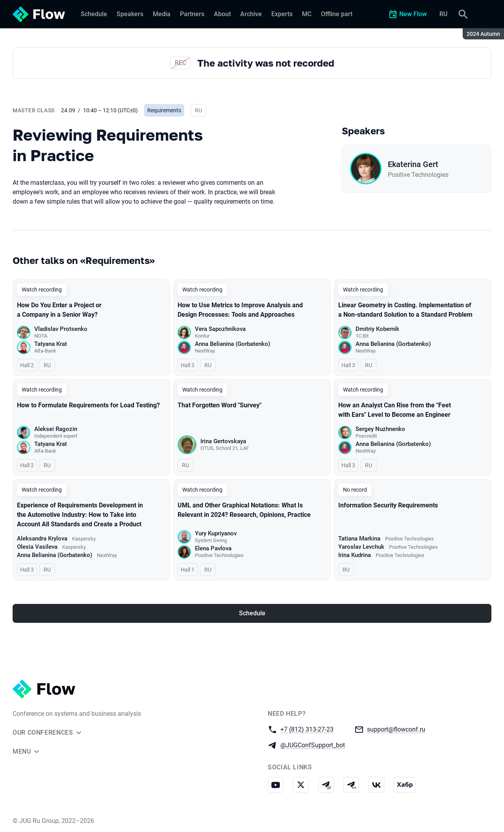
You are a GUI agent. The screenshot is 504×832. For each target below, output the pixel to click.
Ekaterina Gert (413, 164)
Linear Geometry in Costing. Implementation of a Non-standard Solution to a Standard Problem (405, 310)
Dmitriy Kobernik (377, 329)
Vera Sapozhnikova (220, 329)
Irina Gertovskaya (223, 441)
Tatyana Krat (51, 344)
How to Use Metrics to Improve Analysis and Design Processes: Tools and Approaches (240, 310)
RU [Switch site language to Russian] (443, 14)
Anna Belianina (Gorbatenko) (233, 344)
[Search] (463, 14)
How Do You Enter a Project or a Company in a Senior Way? (59, 310)
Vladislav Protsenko (61, 329)
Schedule (252, 613)
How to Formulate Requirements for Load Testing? (88, 405)
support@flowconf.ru (396, 729)
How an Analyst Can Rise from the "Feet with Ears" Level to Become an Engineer (395, 410)
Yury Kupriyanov (216, 533)
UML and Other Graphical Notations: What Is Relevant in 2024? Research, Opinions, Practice (244, 510)
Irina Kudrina (355, 555)
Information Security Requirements (388, 505)
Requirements (164, 110)
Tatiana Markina (359, 539)
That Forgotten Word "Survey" (220, 405)
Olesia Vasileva (37, 547)
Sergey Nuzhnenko (380, 429)
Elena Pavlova (213, 548)
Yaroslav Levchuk (361, 547)
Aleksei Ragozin (56, 429)
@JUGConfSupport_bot (313, 745)
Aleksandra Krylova (42, 539)
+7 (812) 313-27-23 (307, 729)
